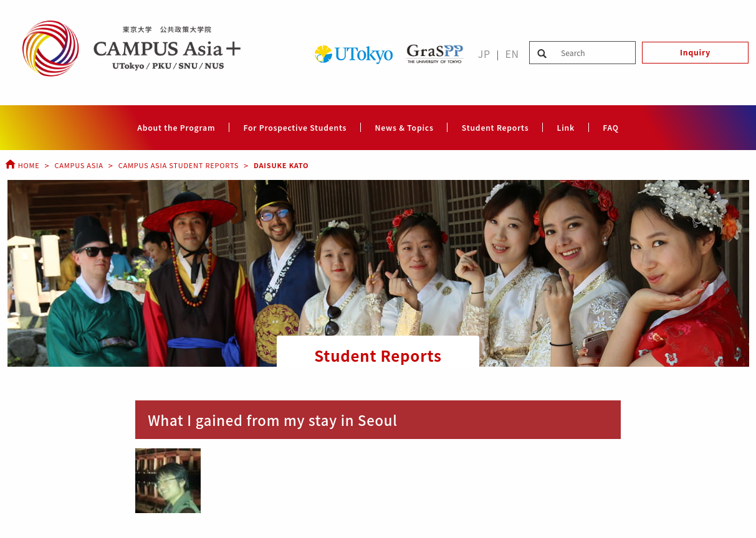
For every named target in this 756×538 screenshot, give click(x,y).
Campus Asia (79, 165)
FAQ (611, 127)
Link (566, 127)
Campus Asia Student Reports (179, 165)
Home (22, 165)
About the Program (176, 127)
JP (484, 54)
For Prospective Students (295, 127)
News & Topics (404, 127)
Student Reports (495, 127)
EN (512, 54)
